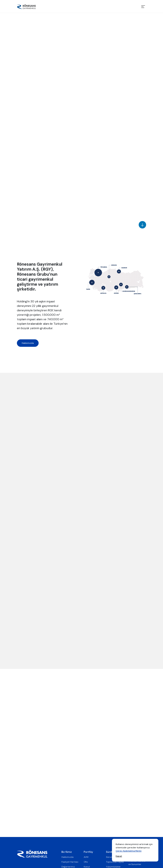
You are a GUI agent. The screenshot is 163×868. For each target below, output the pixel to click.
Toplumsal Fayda (115, 862)
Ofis (86, 862)
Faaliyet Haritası (70, 862)
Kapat (119, 856)
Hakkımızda (28, 343)
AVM (86, 857)
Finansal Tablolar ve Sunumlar (137, 863)
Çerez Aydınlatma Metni (129, 851)
